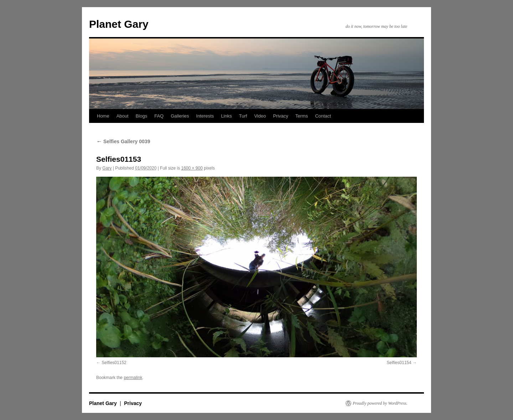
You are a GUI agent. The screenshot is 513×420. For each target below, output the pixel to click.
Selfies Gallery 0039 (123, 141)
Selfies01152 (114, 363)
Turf (243, 116)
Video (260, 116)
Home (103, 116)
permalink (133, 378)
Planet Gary (119, 24)
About (123, 116)
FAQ (159, 116)
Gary (107, 168)
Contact (323, 116)
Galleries (180, 116)
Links (226, 116)
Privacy (281, 116)
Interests (205, 116)
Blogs (142, 116)
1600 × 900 (192, 168)
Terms (302, 116)
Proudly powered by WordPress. (380, 403)
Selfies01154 (399, 363)
